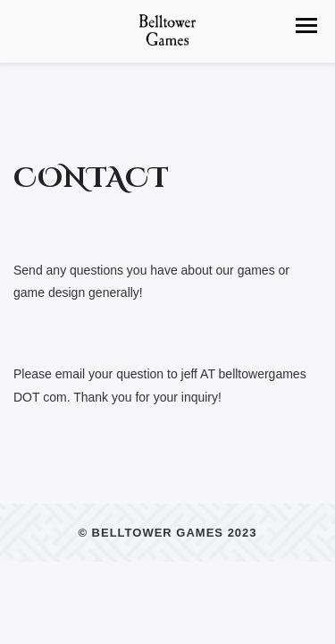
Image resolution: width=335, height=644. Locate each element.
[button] (306, 25)
